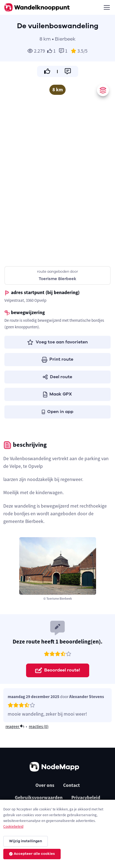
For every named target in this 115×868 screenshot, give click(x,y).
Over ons (45, 785)
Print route (57, 359)
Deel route (57, 377)
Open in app (57, 412)
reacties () (39, 726)
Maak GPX (57, 394)
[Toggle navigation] (106, 7)
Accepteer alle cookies (32, 854)
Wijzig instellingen (26, 841)
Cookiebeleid (13, 826)
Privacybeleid (86, 798)
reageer (15, 726)
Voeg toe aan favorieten (57, 342)
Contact (71, 785)
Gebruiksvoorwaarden (39, 798)
